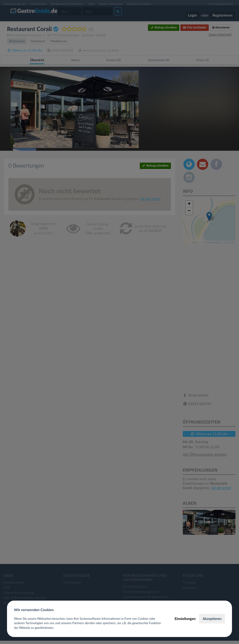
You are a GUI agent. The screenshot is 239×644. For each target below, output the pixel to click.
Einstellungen (185, 619)
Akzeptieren (212, 619)
